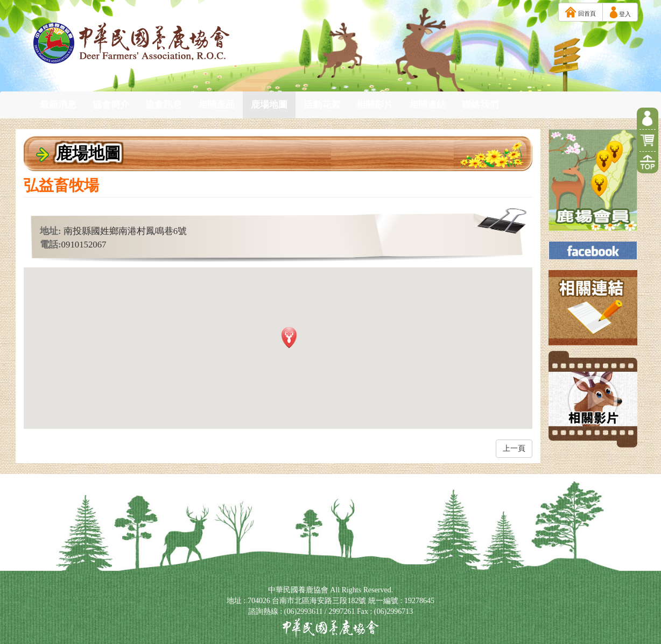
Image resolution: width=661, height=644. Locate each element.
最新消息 (58, 105)
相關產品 (216, 105)
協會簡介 (111, 105)
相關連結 (427, 105)
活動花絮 (322, 105)
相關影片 (375, 105)
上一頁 (514, 448)
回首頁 (581, 12)
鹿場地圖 (269, 105)
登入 (620, 12)
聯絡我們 (480, 105)
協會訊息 (164, 105)
